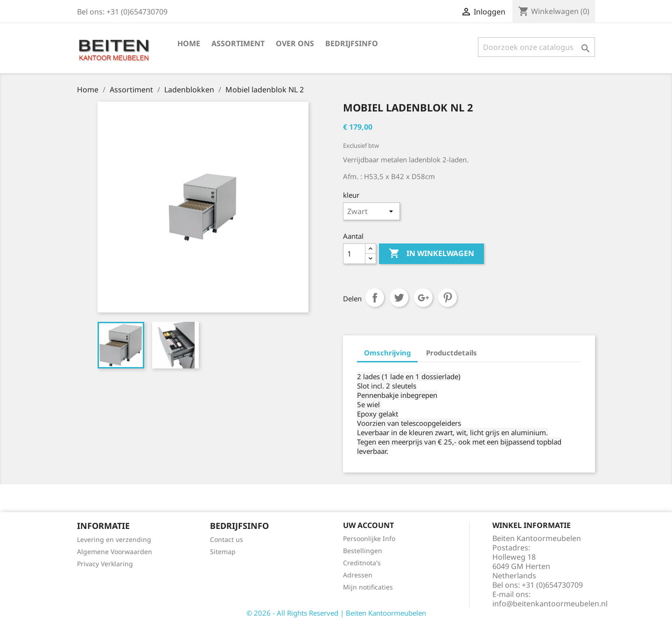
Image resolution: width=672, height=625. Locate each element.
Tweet (399, 298)
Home (189, 43)
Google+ (423, 298)
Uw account (368, 525)
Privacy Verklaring (105, 564)
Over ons (295, 43)
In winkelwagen (431, 254)
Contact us (227, 539)
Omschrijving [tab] (387, 353)
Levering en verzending (114, 539)
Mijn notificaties (368, 587)
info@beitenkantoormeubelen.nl (550, 604)
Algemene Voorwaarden (115, 552)
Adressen (358, 575)
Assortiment (238, 43)
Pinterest (448, 298)
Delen (375, 298)
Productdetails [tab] (451, 353)
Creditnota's (362, 563)
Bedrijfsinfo (352, 43)
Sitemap (223, 552)
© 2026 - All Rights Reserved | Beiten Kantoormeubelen (336, 613)
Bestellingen (363, 551)
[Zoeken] (536, 47)
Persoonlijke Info (369, 538)
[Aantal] (354, 254)
